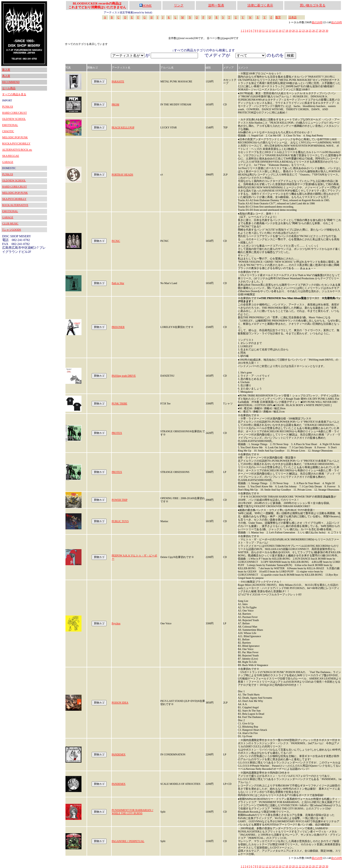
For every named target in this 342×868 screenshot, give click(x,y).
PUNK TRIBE (119, 404)
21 (297, 31)
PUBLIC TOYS (120, 521)
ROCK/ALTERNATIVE (15, 205)
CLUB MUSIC (10, 223)
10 (260, 31)
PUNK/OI (8, 107)
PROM (115, 104)
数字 (278, 17)
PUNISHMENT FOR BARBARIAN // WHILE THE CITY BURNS (133, 812)
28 (320, 31)
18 (287, 31)
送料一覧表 (216, 5)
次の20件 (337, 22)
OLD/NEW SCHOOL (14, 119)
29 (324, 31)
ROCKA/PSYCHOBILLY (16, 144)
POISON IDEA (120, 703)
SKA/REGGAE (11, 156)
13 (270, 31)
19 (290, 31)
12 (267, 31)
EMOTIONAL (10, 125)
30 (327, 31)
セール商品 (9, 88)
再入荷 (6, 76)
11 (263, 31)
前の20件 (317, 22)
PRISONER (118, 327)
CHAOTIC (8, 131)
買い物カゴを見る (313, 5)
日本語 (293, 17)
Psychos (116, 623)
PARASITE (118, 81)
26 (313, 31)
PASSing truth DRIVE (124, 376)
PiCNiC (116, 241)
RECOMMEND (11, 82)
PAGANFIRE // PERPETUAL (128, 841)
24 (307, 31)
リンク (179, 5)
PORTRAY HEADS (123, 175)
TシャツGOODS (12, 230)
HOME (145, 6)
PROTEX (117, 433)
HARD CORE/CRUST (15, 113)
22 (300, 31)
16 (280, 31)
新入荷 (6, 70)
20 (293, 31)
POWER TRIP (120, 500)
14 (273, 31)
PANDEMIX (119, 754)
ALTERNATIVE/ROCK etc (17, 150)
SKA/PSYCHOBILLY (14, 199)
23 (304, 31)
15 (277, 31)
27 (317, 31)
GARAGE (8, 162)
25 (310, 31)
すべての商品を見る (14, 94)
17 (283, 31)
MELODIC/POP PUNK (15, 137)
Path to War (118, 283)
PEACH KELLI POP (123, 127)
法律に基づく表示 (260, 5)
